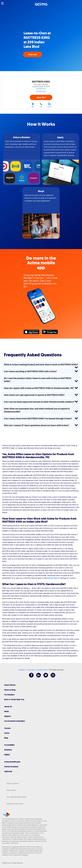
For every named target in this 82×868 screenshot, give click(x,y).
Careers (7, 728)
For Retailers (9, 695)
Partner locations (11, 767)
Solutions (8, 750)
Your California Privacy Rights (16, 797)
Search (49, 105)
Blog (6, 738)
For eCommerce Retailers (15, 721)
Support (8, 716)
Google (51, 332)
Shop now (33, 54)
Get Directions (41, 89)
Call (41, 105)
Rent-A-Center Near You (14, 699)
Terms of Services (13, 783)
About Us (8, 707)
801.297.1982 (53, 578)
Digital (7, 755)
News (7, 711)
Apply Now (41, 97)
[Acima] (41, 5)
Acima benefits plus (12, 762)
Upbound (8, 771)
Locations (22, 670)
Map (33, 105)
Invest (7, 733)
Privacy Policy (11, 790)
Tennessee (31, 670)
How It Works (10, 685)
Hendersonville (42, 670)
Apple (33, 332)
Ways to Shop (10, 690)
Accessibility (9, 745)
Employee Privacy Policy (15, 804)
